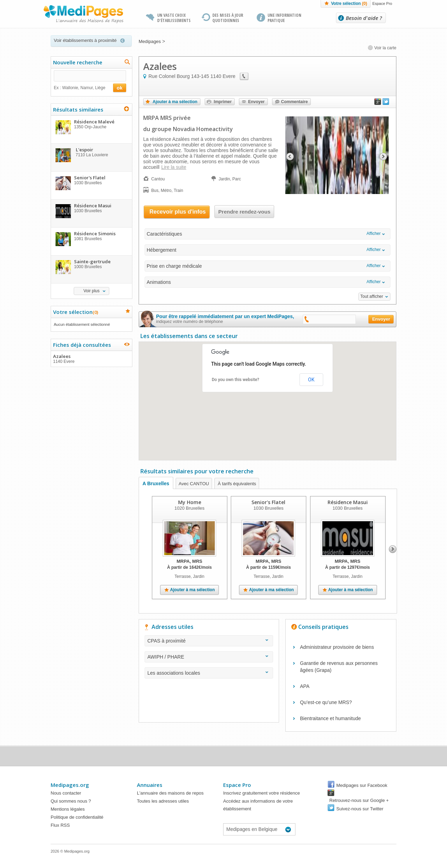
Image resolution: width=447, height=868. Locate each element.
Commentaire (295, 102)
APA (305, 686)
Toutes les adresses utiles (163, 801)
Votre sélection (349, 3)
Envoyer (256, 102)
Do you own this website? (236, 380)
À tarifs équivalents (237, 484)
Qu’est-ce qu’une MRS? (326, 702)
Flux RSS (60, 825)
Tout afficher (372, 296)
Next (393, 549)
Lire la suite (174, 167)
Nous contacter (66, 793)
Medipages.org (70, 785)
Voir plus (91, 291)
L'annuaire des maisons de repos (170, 793)
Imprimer (223, 102)
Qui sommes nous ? (71, 801)
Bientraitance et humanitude (330, 718)
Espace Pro (382, 3)
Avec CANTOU (194, 484)
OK (311, 380)
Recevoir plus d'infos (178, 212)
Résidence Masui (348, 502)
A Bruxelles (156, 483)
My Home (190, 502)
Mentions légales (68, 809)
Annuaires (150, 785)
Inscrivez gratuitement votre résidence (262, 793)
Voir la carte (382, 48)
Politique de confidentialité (77, 817)
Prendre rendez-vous (244, 212)
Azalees (91, 359)
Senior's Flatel (268, 502)
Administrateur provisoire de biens (337, 647)
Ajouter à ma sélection (175, 102)
